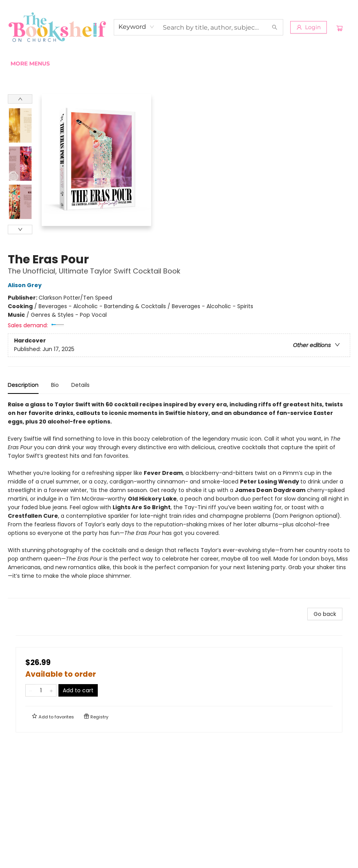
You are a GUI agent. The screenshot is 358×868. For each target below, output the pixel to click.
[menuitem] (19, 64)
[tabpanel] (179, 499)
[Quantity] (41, 690)
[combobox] (137, 27)
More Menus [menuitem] (295, 64)
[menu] (179, 64)
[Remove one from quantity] (31, 690)
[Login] (309, 27)
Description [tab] (23, 385)
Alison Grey (26, 285)
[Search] (275, 27)
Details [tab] (80, 385)
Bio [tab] (55, 385)
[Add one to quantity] (51, 690)
